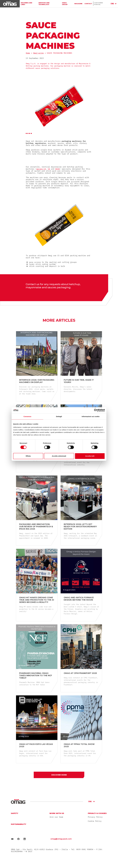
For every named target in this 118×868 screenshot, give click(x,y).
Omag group (67, 4)
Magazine (78, 4)
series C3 (41, 169)
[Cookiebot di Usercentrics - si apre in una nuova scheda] (96, 410)
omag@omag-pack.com (61, 839)
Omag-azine (38, 53)
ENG (112, 4)
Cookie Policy (95, 821)
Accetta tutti (90, 456)
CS (49, 169)
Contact (88, 4)
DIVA (57, 169)
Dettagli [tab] (59, 416)
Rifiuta (28, 456)
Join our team (56, 817)
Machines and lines (29, 4)
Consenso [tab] (27, 416)
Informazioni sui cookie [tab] (91, 416)
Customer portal (102, 4)
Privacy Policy (95, 817)
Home (28, 53)
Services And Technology (49, 4)
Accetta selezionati (59, 456)
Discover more (59, 775)
